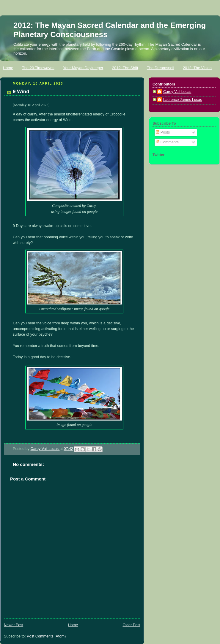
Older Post (131, 625)
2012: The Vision (197, 68)
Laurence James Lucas (183, 100)
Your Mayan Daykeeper (83, 68)
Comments (167, 142)
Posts (163, 132)
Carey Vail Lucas (45, 449)
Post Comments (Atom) (46, 636)
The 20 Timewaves (38, 68)
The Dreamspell (161, 68)
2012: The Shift (125, 68)
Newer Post (14, 625)
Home (8, 68)
